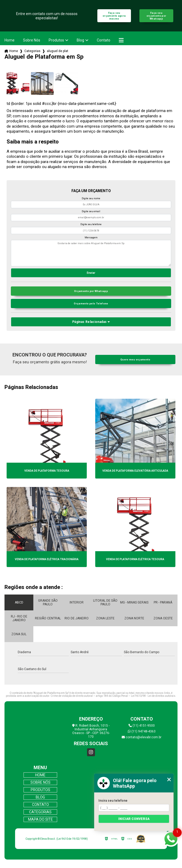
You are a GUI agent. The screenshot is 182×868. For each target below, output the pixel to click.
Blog (80, 40)
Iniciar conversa (134, 819)
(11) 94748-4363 (142, 731)
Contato (104, 40)
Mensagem (91, 238)
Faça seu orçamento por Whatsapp (156, 16)
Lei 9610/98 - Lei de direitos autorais (153, 696)
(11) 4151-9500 (142, 726)
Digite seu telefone (91, 224)
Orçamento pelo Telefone (91, 303)
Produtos (56, 40)
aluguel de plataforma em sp (58, 51)
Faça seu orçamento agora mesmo (114, 16)
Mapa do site (40, 819)
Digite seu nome (91, 198)
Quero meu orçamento (135, 359)
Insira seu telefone (113, 801)
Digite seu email (91, 211)
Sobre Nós (32, 40)
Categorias (32, 51)
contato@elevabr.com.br (142, 737)
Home (10, 40)
